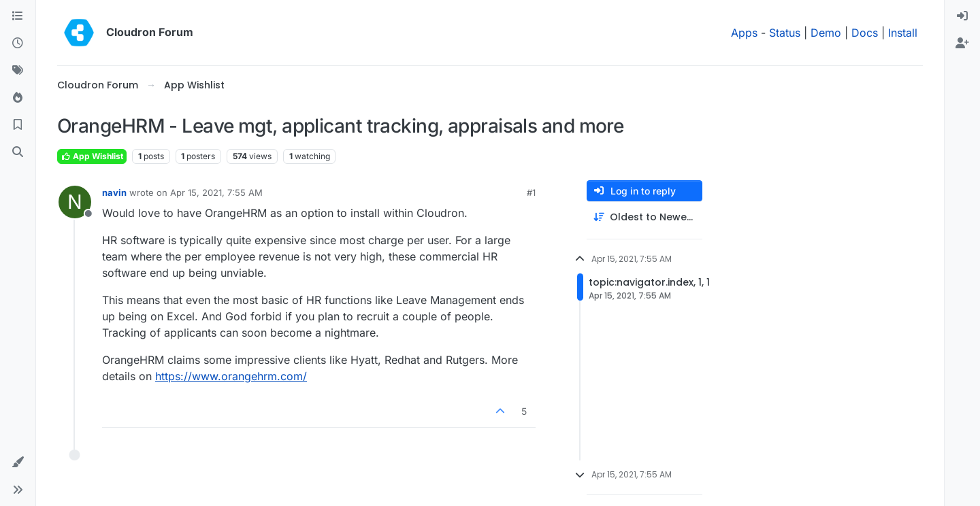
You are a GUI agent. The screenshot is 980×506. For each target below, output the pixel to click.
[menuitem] (962, 16)
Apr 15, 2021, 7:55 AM (216, 192)
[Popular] (18, 98)
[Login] (962, 16)
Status (785, 33)
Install (903, 33)
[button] (18, 462)
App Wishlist (92, 156)
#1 (531, 192)
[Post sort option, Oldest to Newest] (644, 217)
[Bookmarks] (18, 125)
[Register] (962, 44)
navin (114, 192)
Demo (826, 33)
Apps (744, 33)
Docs (865, 33)
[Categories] (18, 16)
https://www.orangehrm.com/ (231, 376)
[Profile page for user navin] (75, 202)
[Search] (18, 152)
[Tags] (18, 71)
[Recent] (18, 44)
